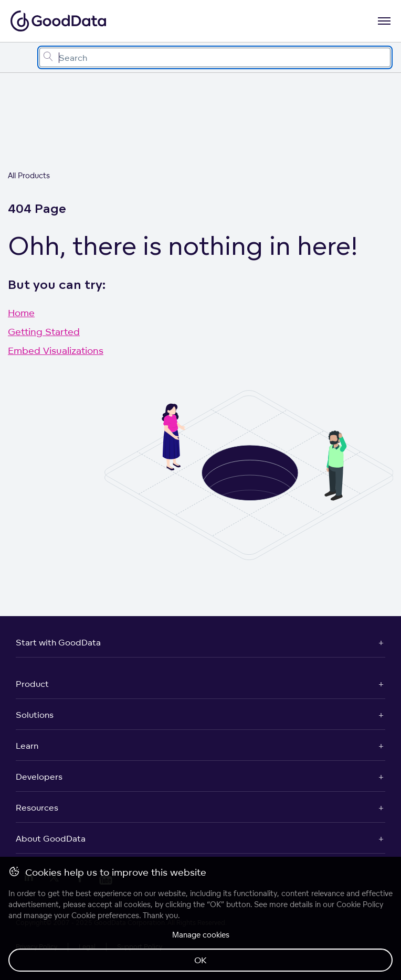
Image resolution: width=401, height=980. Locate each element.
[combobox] (215, 57)
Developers (39, 777)
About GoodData (51, 838)
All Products (29, 175)
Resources (37, 807)
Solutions (35, 715)
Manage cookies (201, 935)
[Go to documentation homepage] (58, 21)
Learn (27, 746)
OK (201, 960)
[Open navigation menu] (384, 21)
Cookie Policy (360, 904)
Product (32, 684)
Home (21, 313)
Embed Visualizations (56, 350)
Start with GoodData (58, 642)
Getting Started (44, 331)
